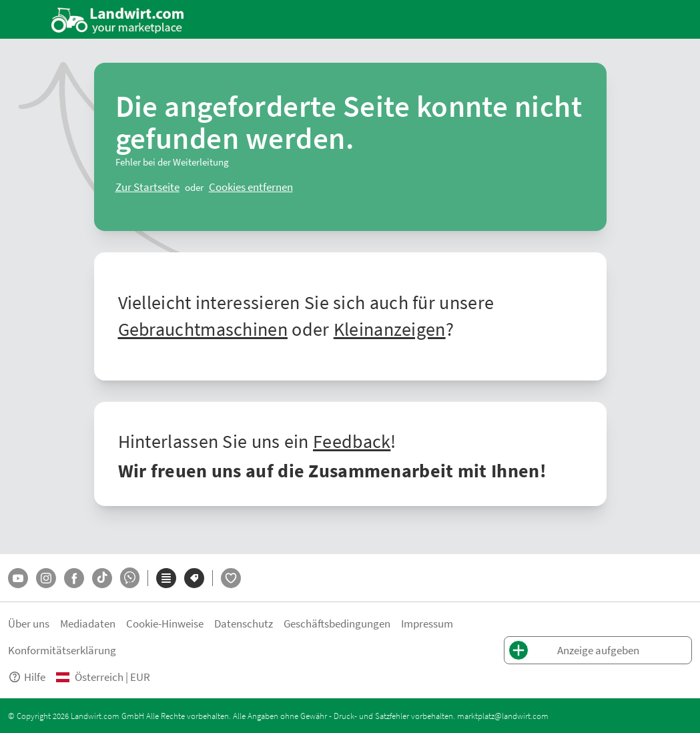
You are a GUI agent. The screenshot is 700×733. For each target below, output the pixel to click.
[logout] (251, 187)
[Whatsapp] (130, 578)
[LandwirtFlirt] (231, 578)
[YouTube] (18, 578)
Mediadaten (88, 623)
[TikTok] (102, 578)
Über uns (29, 623)
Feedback (352, 441)
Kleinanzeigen (390, 328)
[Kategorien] (166, 578)
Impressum (427, 623)
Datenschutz (244, 623)
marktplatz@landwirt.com (503, 716)
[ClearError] (147, 187)
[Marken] (194, 578)
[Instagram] (46, 578)
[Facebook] (74, 578)
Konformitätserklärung (62, 650)
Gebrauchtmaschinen (203, 328)
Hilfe (27, 677)
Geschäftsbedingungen (337, 623)
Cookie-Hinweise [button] (165, 623)
